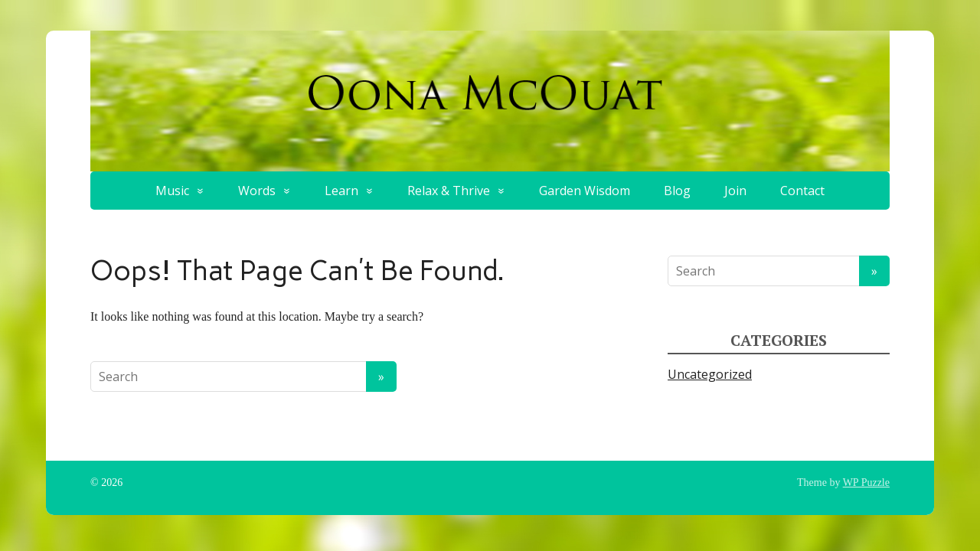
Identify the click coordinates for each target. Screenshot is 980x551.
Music (172, 191)
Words (257, 191)
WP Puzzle (866, 483)
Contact (802, 191)
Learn (341, 191)
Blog (677, 191)
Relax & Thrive (449, 191)
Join (735, 191)
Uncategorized (710, 374)
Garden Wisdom (585, 191)
